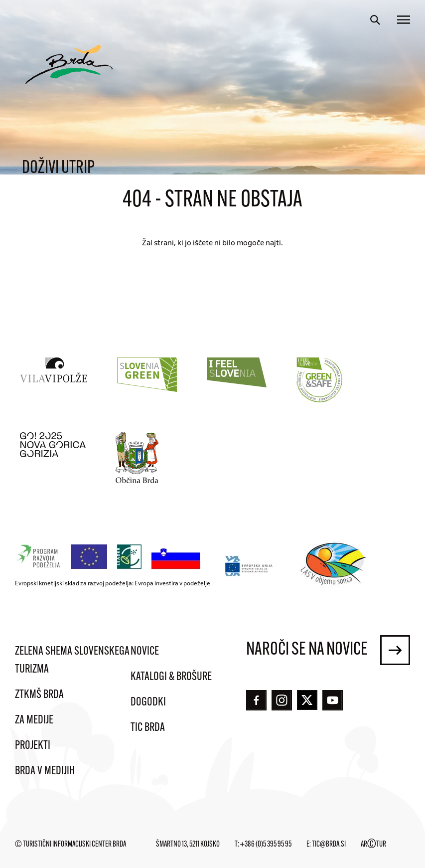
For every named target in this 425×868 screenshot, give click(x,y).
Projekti (33, 746)
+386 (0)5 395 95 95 (266, 845)
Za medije (34, 720)
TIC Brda (148, 728)
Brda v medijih (45, 771)
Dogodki (148, 702)
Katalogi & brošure (171, 677)
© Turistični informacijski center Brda (71, 845)
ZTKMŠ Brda (39, 695)
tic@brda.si (329, 845)
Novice (145, 652)
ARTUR (373, 845)
